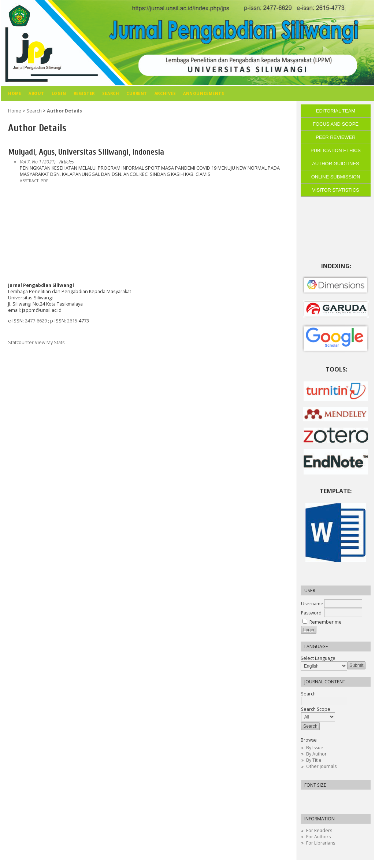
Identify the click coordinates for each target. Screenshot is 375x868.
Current (137, 93)
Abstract (29, 181)
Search (324, 697)
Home (15, 93)
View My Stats (50, 342)
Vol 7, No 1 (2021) (38, 162)
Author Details (64, 111)
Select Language (318, 658)
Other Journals (321, 766)
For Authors (318, 837)
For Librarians (321, 843)
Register (84, 93)
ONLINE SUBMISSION (336, 177)
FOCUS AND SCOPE (336, 124)
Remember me (326, 622)
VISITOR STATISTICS (336, 190)
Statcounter (21, 342)
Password (311, 613)
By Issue (315, 748)
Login (59, 93)
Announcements (204, 93)
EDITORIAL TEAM (336, 111)
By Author (316, 754)
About (36, 93)
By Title (314, 760)
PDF (44, 181)
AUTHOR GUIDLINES (336, 164)
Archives (165, 93)
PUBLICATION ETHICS (336, 150)
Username (312, 604)
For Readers (319, 830)
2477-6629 (36, 321)
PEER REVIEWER (335, 137)
